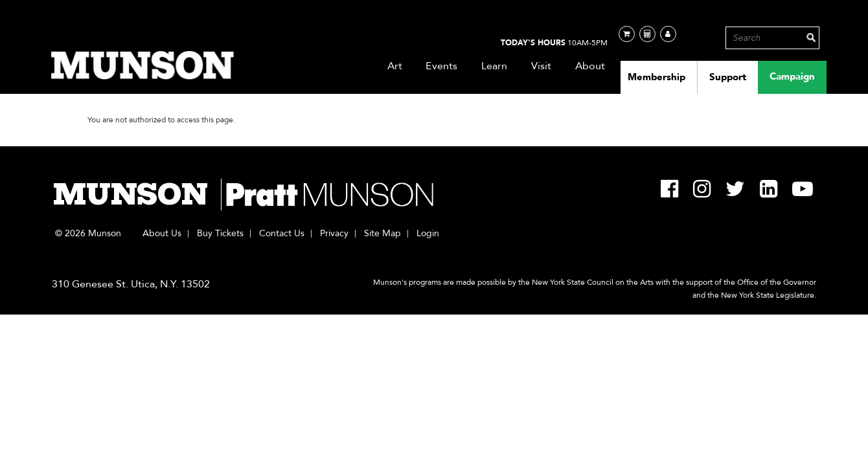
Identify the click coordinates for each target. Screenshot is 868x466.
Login (428, 234)
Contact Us (282, 234)
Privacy (334, 234)
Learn (495, 66)
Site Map (383, 234)
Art (395, 66)
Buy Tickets (220, 234)
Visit (542, 66)
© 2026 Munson (88, 234)
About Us (162, 234)
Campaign (792, 76)
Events (441, 66)
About (590, 66)
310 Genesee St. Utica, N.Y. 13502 (131, 284)
